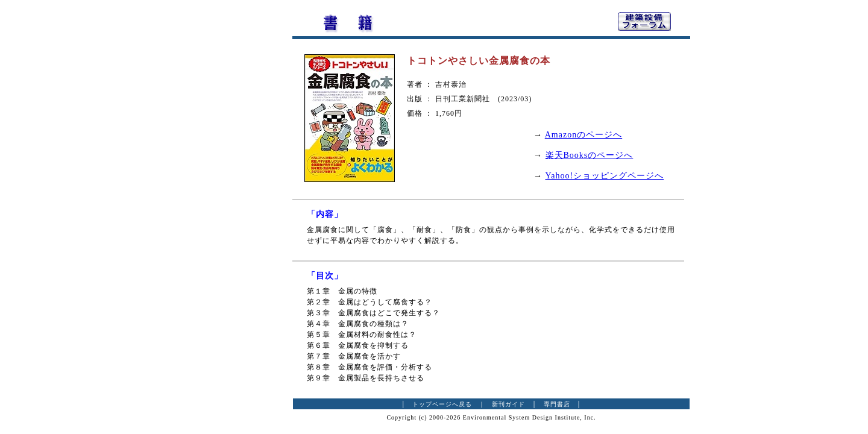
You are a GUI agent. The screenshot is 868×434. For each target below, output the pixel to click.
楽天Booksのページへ (590, 155)
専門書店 (557, 404)
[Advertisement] (226, 190)
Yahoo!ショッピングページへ (605, 176)
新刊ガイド (508, 404)
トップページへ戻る (442, 404)
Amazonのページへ (583, 135)
